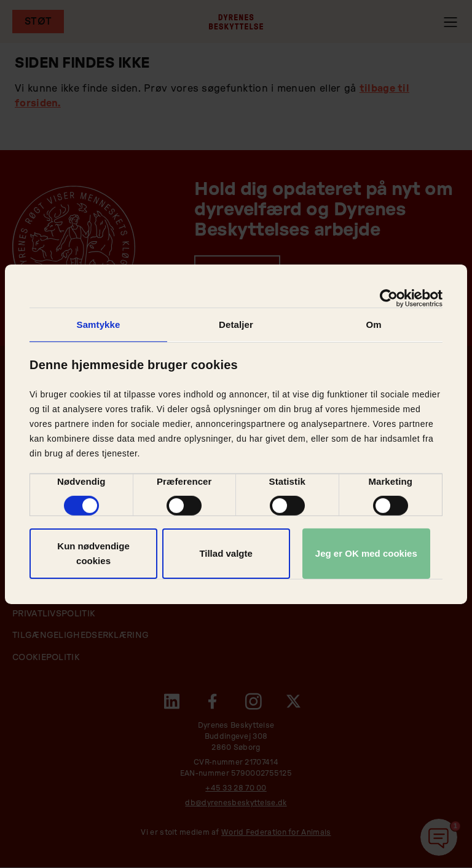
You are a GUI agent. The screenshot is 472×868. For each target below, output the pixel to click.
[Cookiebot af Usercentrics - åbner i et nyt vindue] (389, 298)
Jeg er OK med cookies (366, 553)
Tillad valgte (226, 553)
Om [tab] (373, 324)
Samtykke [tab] (99, 324)
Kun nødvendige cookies (93, 553)
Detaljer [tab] (236, 324)
